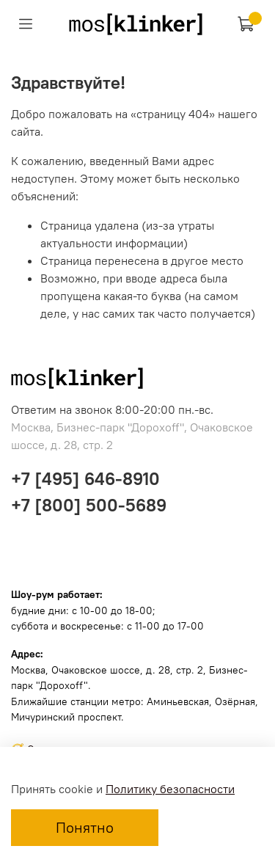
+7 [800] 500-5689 (89, 505)
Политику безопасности (170, 789)
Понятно (85, 827)
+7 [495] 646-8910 (85, 478)
